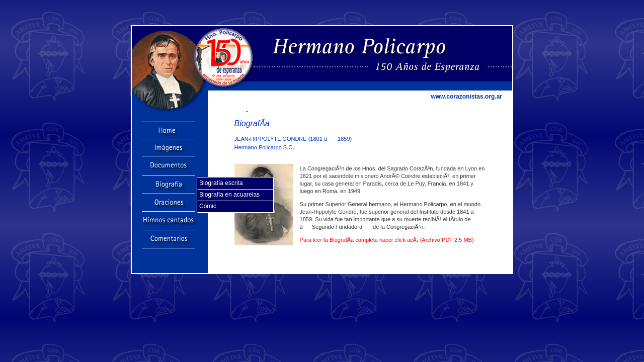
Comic (208, 206)
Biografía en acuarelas (229, 195)
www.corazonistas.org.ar (466, 97)
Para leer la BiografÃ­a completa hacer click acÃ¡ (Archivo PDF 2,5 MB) (387, 240)
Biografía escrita (221, 183)
